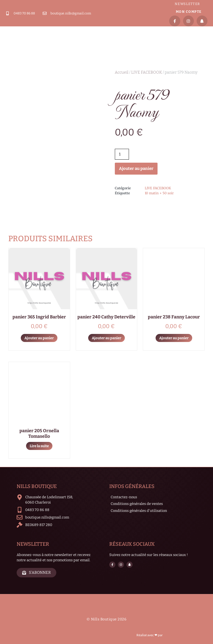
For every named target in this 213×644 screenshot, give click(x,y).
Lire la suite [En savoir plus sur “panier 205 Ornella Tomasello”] (39, 446)
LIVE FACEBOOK (147, 72)
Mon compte (189, 12)
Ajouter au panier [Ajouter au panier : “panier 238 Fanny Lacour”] (174, 338)
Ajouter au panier (136, 168)
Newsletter (187, 4)
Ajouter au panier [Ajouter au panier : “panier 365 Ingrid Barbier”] (39, 338)
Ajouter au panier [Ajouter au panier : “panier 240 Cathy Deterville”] (106, 338)
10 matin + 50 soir (159, 193)
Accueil (122, 72)
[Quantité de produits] (122, 154)
